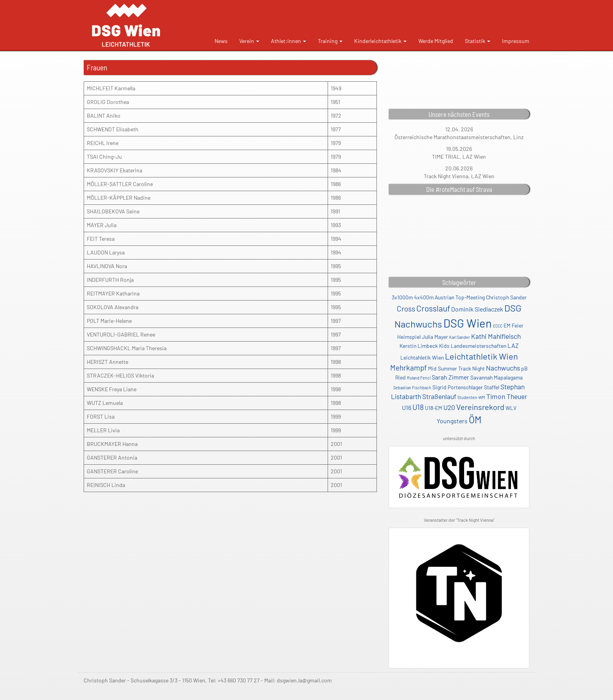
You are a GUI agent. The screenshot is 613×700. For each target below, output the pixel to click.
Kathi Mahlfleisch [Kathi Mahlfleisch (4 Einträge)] (496, 336)
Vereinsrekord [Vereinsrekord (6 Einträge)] (480, 407)
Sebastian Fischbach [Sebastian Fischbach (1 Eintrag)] (412, 388)
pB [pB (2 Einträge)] (524, 368)
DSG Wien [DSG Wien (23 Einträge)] (468, 323)
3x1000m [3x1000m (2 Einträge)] (402, 297)
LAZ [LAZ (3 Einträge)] (513, 345)
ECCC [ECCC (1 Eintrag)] (498, 326)
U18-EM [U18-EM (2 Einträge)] (434, 408)
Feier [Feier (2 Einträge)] (518, 325)
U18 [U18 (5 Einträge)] (418, 407)
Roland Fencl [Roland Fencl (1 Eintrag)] (419, 378)
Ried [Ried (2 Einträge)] (401, 377)
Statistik (478, 41)
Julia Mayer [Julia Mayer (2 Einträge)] (435, 337)
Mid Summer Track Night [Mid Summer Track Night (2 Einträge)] (456, 368)
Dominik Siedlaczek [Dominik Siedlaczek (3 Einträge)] (477, 309)
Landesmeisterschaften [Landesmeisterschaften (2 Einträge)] (479, 346)
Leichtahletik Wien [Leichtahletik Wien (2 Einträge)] (422, 357)
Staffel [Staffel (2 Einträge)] (492, 387)
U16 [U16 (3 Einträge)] (407, 407)
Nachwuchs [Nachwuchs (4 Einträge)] (503, 368)
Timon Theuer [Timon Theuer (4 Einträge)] (507, 396)
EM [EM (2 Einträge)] (507, 325)
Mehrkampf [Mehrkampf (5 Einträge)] (409, 368)
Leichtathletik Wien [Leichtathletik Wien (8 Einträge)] (481, 356)
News (221, 41)
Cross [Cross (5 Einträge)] (406, 309)
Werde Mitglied (436, 41)
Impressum (516, 41)
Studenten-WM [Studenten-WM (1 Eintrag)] (471, 397)
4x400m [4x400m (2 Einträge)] (424, 297)
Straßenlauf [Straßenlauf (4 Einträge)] (439, 396)
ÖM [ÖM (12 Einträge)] (475, 419)
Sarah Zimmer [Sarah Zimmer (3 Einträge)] (450, 377)
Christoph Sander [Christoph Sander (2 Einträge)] (506, 297)
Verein (249, 41)
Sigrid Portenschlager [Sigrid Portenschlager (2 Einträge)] (458, 387)
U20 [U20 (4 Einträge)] (449, 407)
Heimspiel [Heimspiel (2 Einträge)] (409, 337)
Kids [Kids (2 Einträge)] (444, 346)
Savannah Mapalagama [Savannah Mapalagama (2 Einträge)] (496, 377)
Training (330, 41)
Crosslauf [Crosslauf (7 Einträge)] (433, 308)
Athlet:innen (289, 41)
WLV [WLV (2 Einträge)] (511, 408)
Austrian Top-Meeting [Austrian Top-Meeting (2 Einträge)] (460, 297)
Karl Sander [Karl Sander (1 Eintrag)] (460, 337)
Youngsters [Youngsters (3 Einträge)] (452, 421)
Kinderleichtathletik (380, 41)
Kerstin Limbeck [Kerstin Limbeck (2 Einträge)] (419, 346)
